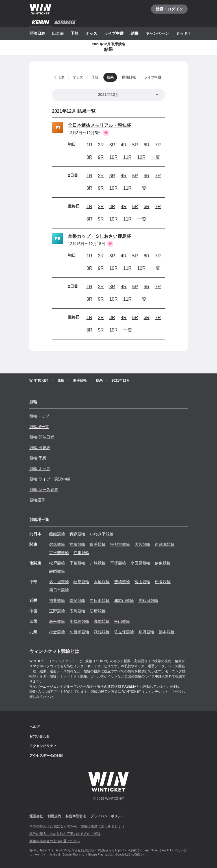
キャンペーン (157, 33)
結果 (134, 33)
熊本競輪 (167, 632)
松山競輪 (122, 621)
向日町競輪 (100, 600)
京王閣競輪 (59, 553)
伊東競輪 (163, 563)
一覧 (156, 157)
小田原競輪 (140, 563)
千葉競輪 (77, 563)
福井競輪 (57, 600)
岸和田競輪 (148, 600)
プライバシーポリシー (107, 816)
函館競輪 (57, 534)
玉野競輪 (57, 611)
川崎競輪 (98, 563)
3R (112, 145)
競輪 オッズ (40, 469)
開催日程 (37, 33)
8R (89, 157)
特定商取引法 (76, 816)
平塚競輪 (118, 563)
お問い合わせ (40, 736)
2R (101, 145)
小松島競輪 (79, 621)
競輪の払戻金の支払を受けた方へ (55, 841)
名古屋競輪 (59, 582)
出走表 (58, 33)
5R (135, 145)
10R (113, 157)
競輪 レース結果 (44, 489)
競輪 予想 (38, 458)
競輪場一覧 (39, 427)
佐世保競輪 (124, 632)
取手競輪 (98, 544)
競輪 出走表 (40, 448)
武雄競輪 (102, 632)
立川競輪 (81, 553)
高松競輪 (57, 621)
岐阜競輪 (81, 582)
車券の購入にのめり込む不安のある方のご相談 (65, 834)
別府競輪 (146, 632)
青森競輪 (77, 534)
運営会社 (36, 816)
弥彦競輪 (57, 544)
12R (141, 157)
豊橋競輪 (122, 582)
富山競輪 (142, 582)
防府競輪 (98, 611)
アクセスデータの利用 (46, 756)
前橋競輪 (77, 544)
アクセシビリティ (43, 746)
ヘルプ (34, 727)
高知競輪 (102, 621)
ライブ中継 (114, 33)
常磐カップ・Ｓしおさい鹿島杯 (99, 236)
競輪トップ (39, 416)
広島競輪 (77, 611)
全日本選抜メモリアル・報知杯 (99, 125)
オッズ (91, 33)
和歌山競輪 (124, 600)
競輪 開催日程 (42, 437)
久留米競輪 (79, 632)
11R (127, 157)
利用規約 (54, 816)
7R (158, 145)
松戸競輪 (57, 563)
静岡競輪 (57, 571)
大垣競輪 (102, 582)
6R (146, 145)
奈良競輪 (77, 600)
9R (101, 157)
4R (123, 145)
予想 (75, 33)
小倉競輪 (57, 632)
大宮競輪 (142, 544)
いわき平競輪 (102, 534)
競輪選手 (37, 500)
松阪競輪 (163, 582)
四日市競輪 (59, 590)
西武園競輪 (165, 544)
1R (89, 145)
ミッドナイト (188, 33)
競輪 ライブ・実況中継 (50, 479)
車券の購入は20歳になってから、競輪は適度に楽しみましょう (77, 826)
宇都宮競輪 (120, 544)
